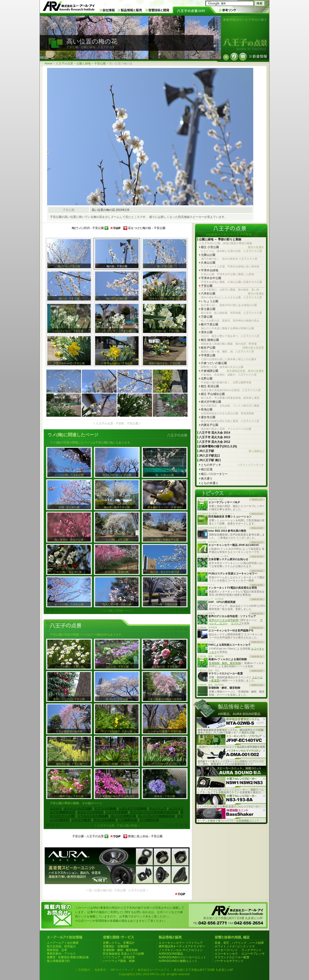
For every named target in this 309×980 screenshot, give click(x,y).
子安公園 (100, 64)
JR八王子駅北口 (209, 456)
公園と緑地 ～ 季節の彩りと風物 (220, 239)
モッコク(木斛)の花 (123, 816)
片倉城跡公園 (232, 371)
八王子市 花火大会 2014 (214, 433)
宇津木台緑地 (210, 270)
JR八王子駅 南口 (210, 460)
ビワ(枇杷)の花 (127, 820)
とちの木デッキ (232, 465)
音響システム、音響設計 (119, 943)
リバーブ (236, 623)
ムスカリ (56, 808)
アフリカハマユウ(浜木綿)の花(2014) (154, 812)
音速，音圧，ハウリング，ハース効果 (239, 943)
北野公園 (207, 379)
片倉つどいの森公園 (214, 363)
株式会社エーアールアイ (154, 970)
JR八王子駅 (232, 451)
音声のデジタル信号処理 (223, 620)
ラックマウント (252, 950)
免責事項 (100, 970)
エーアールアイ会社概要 (63, 943)
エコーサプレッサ (253, 954)
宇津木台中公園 (211, 278)
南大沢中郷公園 (211, 402)
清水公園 (207, 332)
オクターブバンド (226, 950)
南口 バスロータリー (214, 474)
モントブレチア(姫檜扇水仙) (156, 816)
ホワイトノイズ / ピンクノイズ (235, 946)
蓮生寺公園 (208, 417)
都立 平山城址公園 (213, 394)
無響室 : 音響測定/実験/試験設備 (68, 957)
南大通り (207, 479)
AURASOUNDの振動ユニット (178, 961)
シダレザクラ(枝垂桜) (133, 808)
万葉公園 (207, 317)
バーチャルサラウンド (229, 961)
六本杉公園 (232, 294)
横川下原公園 (210, 324)
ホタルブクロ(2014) (90, 812)
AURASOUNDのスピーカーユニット (182, 957)
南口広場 (207, 469)
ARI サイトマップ (122, 970)
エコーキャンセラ (226, 954)
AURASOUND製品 (171, 954)
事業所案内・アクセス (61, 954)
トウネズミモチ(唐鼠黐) (93, 816)
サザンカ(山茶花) (105, 820)
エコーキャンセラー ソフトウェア (181, 943)
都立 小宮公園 (232, 247)
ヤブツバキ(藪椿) (105, 808)
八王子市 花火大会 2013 (214, 437)
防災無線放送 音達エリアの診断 (123, 954)
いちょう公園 (210, 301)
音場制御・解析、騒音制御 (225, 663)
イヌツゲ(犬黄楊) (117, 812)
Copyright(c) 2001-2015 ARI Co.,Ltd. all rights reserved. (154, 974)
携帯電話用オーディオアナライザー (182, 946)
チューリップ (158, 808)
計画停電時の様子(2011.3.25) (218, 446)
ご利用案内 (83, 970)
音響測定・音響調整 (116, 946)
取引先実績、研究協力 (61, 946)
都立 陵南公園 (210, 340)
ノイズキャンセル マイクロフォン (181, 950)
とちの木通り (210, 483)
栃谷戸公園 (232, 348)
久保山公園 (208, 263)
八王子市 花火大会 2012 (214, 442)
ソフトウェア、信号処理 (119, 957)
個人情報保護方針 (58, 961)
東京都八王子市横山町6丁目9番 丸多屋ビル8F (204, 970)
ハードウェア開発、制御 (119, 961)
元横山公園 (208, 255)
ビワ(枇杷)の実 (149, 820)
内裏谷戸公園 (210, 425)
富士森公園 (208, 309)
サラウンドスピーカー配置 (232, 957)
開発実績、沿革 (57, 950)
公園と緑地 (84, 64)
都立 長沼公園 (210, 386)
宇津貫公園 (208, 355)
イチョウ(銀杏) (81, 820)
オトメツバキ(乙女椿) (78, 808)
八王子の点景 (64, 64)
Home (49, 64)
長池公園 (207, 409)
